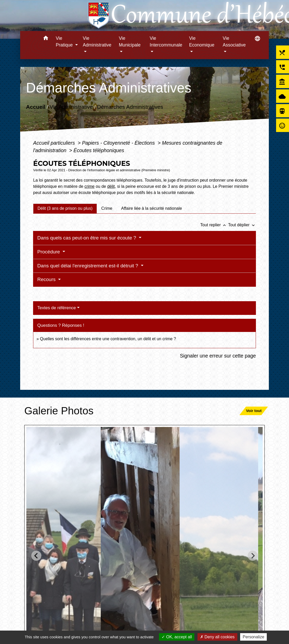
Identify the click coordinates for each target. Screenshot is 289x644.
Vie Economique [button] (202, 42)
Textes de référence (56, 308)
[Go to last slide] (36, 556)
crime (90, 186)
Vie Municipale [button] (130, 42)
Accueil (36, 107)
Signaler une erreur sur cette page (218, 356)
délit (111, 186)
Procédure (49, 252)
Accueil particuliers (55, 143)
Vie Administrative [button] (97, 42)
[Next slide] (253, 556)
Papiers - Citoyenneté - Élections (119, 143)
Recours (47, 279)
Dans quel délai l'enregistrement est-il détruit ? (88, 266)
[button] (46, 39)
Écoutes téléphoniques (99, 150)
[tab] (65, 208)
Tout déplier (242, 225)
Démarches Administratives (130, 107)
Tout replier (214, 225)
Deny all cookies (217, 637)
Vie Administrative (71, 107)
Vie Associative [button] (234, 42)
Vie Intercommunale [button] (166, 42)
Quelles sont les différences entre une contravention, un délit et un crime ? (108, 339)
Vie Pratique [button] (65, 42)
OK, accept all (177, 637)
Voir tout (254, 411)
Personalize (254, 637)
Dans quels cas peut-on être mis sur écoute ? (87, 238)
